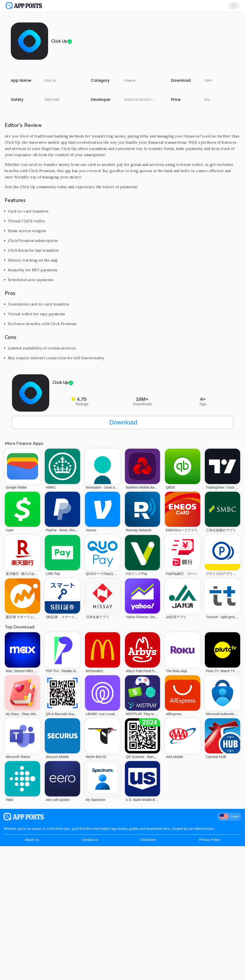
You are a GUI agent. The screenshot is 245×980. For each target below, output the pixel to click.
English (229, 817)
